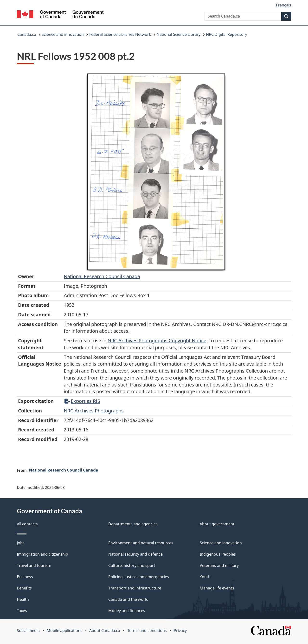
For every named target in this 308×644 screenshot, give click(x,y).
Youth (205, 577)
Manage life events (217, 588)
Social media (28, 631)
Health (23, 599)
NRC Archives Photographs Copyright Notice (157, 340)
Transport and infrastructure (135, 588)
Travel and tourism (34, 565)
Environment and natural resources (141, 543)
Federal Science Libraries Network (120, 34)
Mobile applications (64, 631)
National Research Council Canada (102, 276)
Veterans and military (219, 565)
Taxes (22, 611)
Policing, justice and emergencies (139, 577)
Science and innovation (63, 34)
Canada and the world (128, 599)
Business (25, 577)
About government (217, 524)
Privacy (180, 631)
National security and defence (135, 554)
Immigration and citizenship (42, 554)
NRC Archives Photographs (94, 411)
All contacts (27, 524)
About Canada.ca (105, 631)
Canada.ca (27, 34)
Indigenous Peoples (218, 554)
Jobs (21, 543)
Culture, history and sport (132, 565)
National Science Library (179, 34)
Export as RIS (82, 401)
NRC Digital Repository (227, 34)
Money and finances (127, 611)
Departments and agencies (133, 524)
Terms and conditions (147, 631)
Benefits (24, 588)
